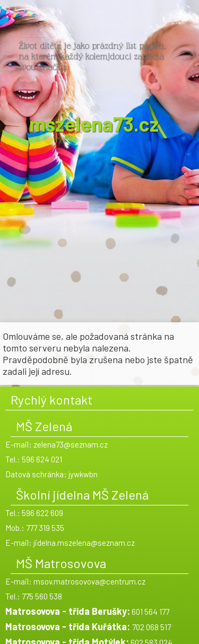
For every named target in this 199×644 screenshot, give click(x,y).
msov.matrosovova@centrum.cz (89, 581)
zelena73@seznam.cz (71, 444)
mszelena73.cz (94, 121)
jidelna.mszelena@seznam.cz (84, 543)
